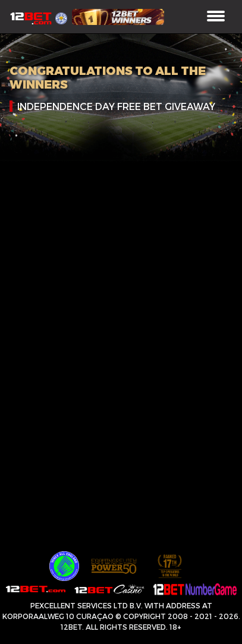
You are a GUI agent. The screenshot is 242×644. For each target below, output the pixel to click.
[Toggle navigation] (216, 17)
